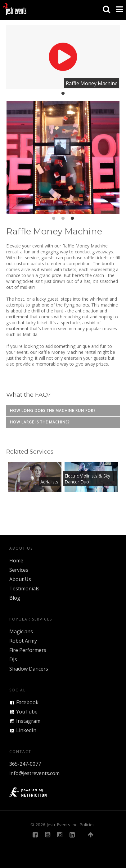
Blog (15, 598)
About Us (20, 579)
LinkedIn (26, 730)
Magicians (21, 631)
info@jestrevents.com (34, 773)
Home (16, 561)
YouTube (27, 712)
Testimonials (24, 589)
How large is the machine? (40, 422)
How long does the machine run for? (53, 411)
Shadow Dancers (29, 669)
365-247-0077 (25, 764)
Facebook (27, 702)
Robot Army (23, 641)
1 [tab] (63, 94)
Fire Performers (28, 650)
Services (19, 570)
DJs (13, 659)
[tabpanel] (63, 57)
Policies (87, 825)
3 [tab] (72, 219)
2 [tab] (63, 219)
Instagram (28, 721)
